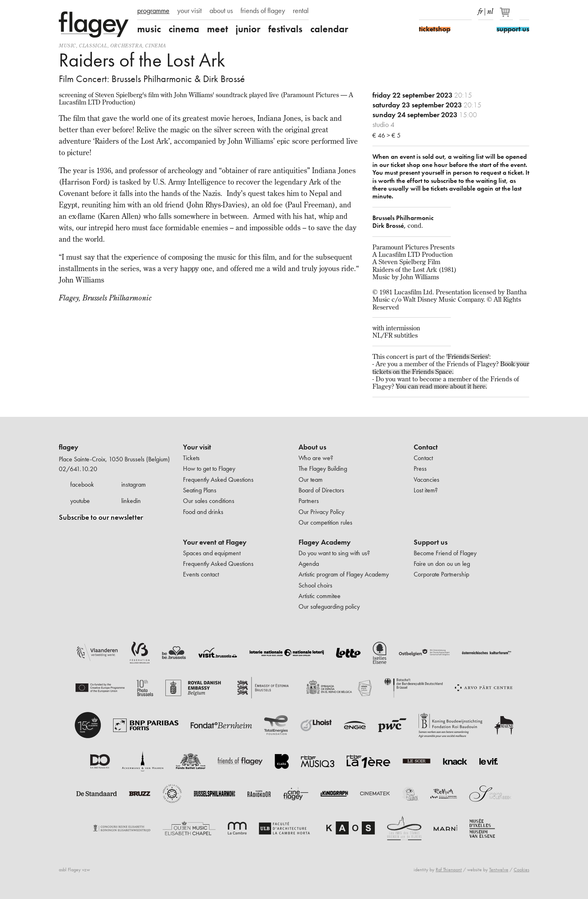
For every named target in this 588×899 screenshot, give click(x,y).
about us (221, 11)
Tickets (191, 458)
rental (301, 11)
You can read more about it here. (441, 386)
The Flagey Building (323, 468)
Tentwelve (499, 870)
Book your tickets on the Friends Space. (451, 367)
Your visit (197, 447)
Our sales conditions (209, 501)
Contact (426, 447)
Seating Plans (200, 490)
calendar (329, 29)
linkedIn (467, 11)
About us (312, 447)
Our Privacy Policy (321, 512)
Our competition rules (325, 522)
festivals (285, 29)
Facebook (424, 11)
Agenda (309, 564)
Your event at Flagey (215, 542)
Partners (309, 501)
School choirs (315, 585)
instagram (134, 484)
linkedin (131, 501)
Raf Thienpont (449, 870)
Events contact (201, 574)
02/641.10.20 (78, 469)
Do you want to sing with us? (334, 553)
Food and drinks (203, 512)
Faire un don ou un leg (442, 564)
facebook (82, 484)
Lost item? (426, 490)
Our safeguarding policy (329, 606)
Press (420, 468)
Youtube (452, 11)
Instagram (438, 11)
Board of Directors (321, 490)
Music (67, 46)
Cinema (156, 46)
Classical (93, 46)
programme (153, 11)
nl (490, 10)
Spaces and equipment (212, 553)
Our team (311, 480)
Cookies (521, 870)
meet (217, 29)
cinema (184, 29)
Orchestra (126, 46)
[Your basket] (507, 16)
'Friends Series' (468, 356)
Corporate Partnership (441, 574)
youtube (80, 501)
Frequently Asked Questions (218, 480)
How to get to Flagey (209, 468)
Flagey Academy (325, 542)
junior (248, 29)
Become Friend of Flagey (445, 553)
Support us (431, 542)
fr (480, 10)
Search (524, 11)
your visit (189, 11)
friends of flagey (263, 11)
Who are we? (316, 458)
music (149, 29)
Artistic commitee (320, 596)
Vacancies (427, 480)
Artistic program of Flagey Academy (344, 574)
